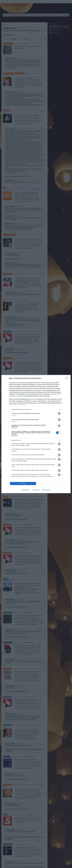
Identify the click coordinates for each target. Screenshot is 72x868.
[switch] (58, 413)
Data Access (36, 490)
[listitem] (36, 410)
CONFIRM (23, 483)
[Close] (67, 378)
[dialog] (36, 434)
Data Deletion (26, 490)
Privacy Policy (46, 490)
